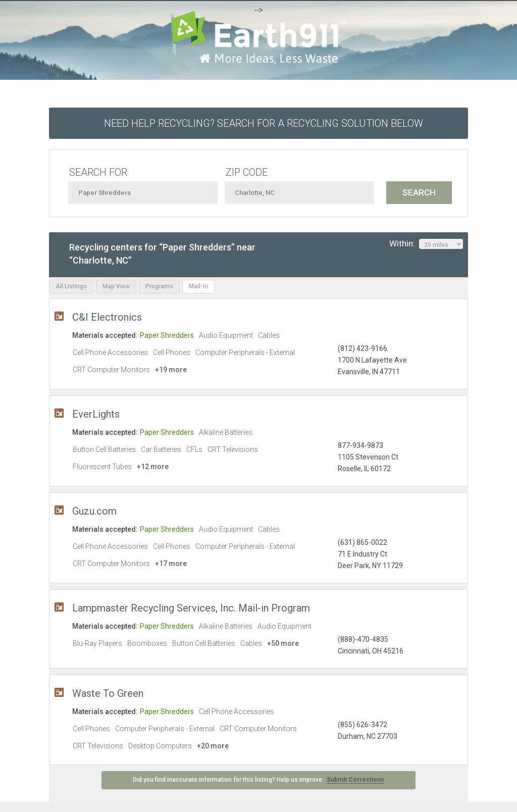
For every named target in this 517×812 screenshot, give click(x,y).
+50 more (283, 643)
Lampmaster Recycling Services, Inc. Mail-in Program (191, 608)
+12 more (153, 467)
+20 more (213, 746)
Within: (426, 244)
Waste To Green (108, 693)
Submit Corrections (355, 780)
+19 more (171, 370)
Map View (116, 286)
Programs (159, 286)
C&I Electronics (107, 317)
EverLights (96, 414)
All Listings (71, 286)
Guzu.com (94, 511)
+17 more (171, 564)
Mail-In (198, 286)
